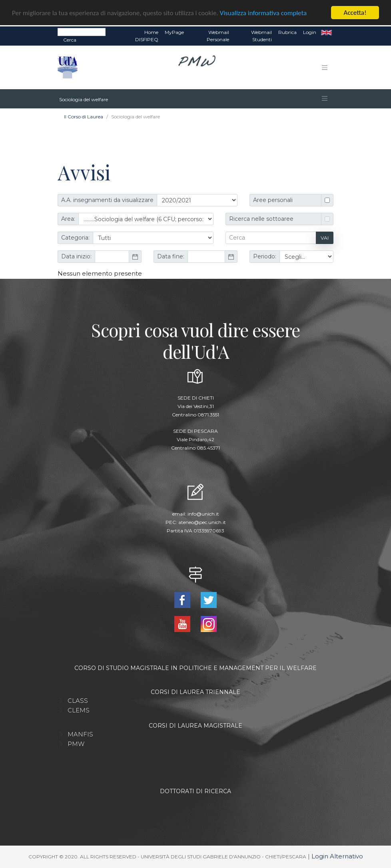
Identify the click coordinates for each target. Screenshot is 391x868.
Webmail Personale (218, 36)
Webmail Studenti (261, 36)
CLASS (78, 701)
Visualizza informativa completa (263, 13)
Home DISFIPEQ (147, 36)
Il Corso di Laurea (84, 117)
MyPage (174, 32)
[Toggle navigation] (325, 67)
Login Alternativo (337, 856)
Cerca (70, 40)
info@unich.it (203, 513)
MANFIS (80, 734)
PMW (76, 744)
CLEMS (79, 710)
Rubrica (287, 32)
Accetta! (355, 13)
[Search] (82, 32)
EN (326, 32)
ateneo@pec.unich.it (202, 522)
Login (310, 32)
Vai (325, 237)
